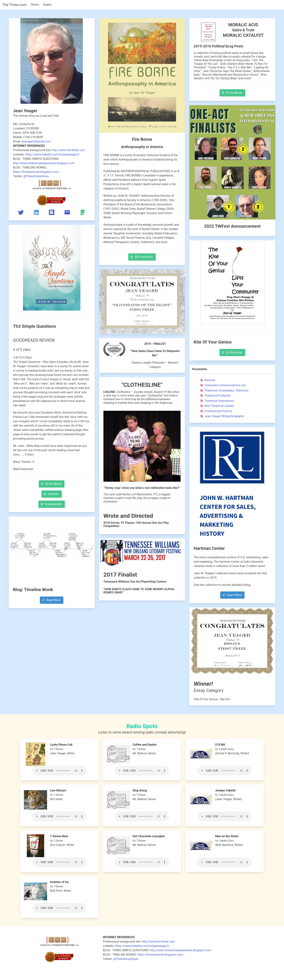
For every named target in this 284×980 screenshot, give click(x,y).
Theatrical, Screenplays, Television (224, 390)
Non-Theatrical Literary (217, 406)
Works (35, 5)
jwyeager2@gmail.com (36, 141)
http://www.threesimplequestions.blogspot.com (44, 163)
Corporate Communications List (222, 385)
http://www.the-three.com (68, 150)
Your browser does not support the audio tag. (59, 771)
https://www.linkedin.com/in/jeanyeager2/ (52, 154)
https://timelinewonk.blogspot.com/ (36, 172)
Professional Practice (216, 411)
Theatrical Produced (215, 396)
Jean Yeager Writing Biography (222, 416)
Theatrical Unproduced (217, 401)
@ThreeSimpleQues (36, 176)
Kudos (47, 5)
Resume (207, 380)
